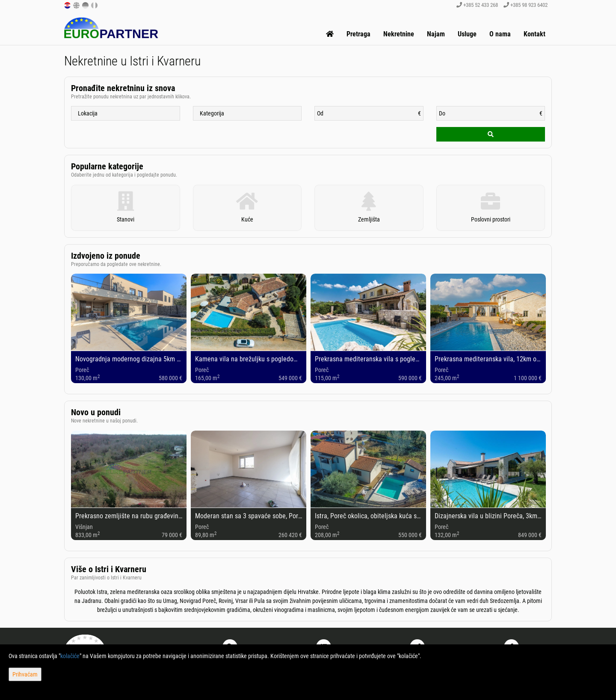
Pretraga (358, 34)
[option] (129, 329)
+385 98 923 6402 (526, 5)
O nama (500, 34)
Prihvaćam (25, 674)
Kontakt (535, 34)
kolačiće (70, 656)
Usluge (467, 34)
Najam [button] (436, 34)
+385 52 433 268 (477, 5)
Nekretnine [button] (399, 34)
